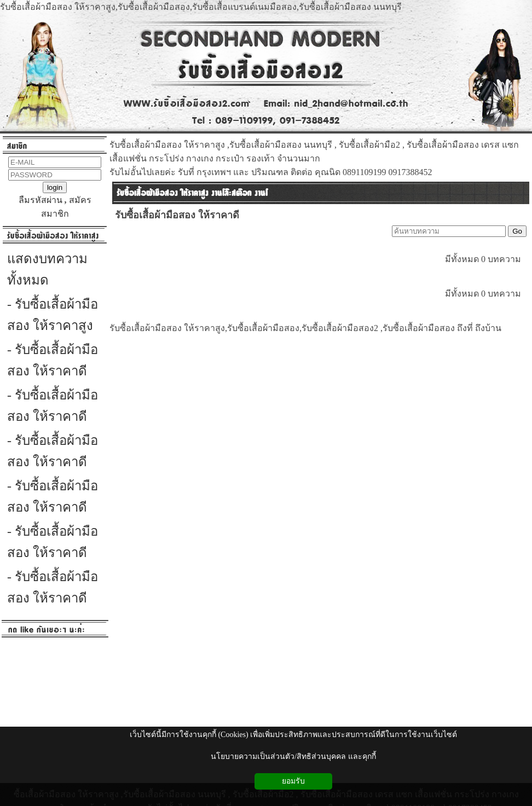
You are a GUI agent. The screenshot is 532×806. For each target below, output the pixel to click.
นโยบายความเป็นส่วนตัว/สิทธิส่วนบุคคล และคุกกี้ (293, 756)
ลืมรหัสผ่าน (41, 200)
